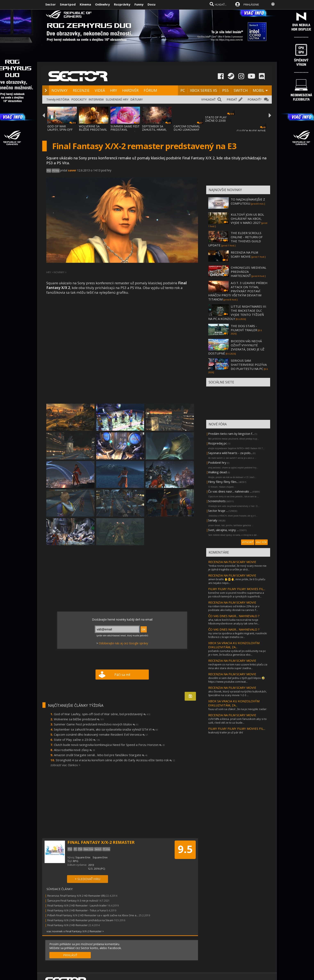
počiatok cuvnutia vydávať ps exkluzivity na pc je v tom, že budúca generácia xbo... (237, 653)
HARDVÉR (130, 90)
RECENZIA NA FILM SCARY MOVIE (244, 254)
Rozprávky (122, 4)
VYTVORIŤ (248, 542)
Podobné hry (217, 462)
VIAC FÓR (261, 542)
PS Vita (56, 171)
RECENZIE (81, 90)
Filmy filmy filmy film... (223, 482)
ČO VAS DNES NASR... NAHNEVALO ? (234, 616)
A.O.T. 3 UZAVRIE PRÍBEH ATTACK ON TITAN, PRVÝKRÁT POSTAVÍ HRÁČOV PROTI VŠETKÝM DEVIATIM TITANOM (238, 291)
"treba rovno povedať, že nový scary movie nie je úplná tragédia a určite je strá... (237, 568)
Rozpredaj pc (218, 443)
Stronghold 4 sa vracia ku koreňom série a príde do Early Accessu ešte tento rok (115, 760)
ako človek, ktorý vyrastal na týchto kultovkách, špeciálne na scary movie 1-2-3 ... (237, 693)
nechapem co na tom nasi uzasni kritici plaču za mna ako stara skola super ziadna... (238, 666)
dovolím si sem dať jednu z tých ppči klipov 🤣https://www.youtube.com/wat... (237, 680)
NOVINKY (60, 90)
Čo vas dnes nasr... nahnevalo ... (230, 491)
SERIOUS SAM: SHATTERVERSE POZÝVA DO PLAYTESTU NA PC (249, 365)
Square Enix (83, 857)
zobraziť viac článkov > (65, 765)
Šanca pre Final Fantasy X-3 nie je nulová (73, 901)
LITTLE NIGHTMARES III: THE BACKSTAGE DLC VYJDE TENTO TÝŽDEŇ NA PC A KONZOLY (237, 313)
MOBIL (259, 90)
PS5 (225, 90)
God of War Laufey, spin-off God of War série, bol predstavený (102, 714)
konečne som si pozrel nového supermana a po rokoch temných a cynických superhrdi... (236, 595)
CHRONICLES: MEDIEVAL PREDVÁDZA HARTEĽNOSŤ (249, 272)
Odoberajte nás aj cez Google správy (123, 643)
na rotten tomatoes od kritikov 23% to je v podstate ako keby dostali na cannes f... (234, 608)
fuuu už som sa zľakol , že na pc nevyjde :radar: (238, 709)
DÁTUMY (137, 99)
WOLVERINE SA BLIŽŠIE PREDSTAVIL (93, 128)
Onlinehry (102, 4)
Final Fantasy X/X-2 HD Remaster (68, 925)
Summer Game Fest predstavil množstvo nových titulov (96, 724)
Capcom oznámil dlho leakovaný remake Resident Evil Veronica (101, 734)
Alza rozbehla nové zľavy (75, 750)
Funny (139, 4)
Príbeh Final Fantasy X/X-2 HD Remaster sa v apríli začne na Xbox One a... (93, 915)
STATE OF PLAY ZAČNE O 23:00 (216, 119)
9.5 (185, 849)
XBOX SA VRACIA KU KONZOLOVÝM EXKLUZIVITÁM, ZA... (234, 645)
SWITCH (241, 90)
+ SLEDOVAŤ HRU (88, 879)
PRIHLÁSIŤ (70, 955)
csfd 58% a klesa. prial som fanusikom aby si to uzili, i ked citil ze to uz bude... (237, 721)
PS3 (49, 171)
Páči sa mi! (122, 675)
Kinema (85, 4)
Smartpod (68, 4)
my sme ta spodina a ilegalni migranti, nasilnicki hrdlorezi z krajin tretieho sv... (238, 635)
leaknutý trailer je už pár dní (226, 732)
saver (72, 170)
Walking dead (217, 472)
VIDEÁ (100, 90)
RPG (76, 861)
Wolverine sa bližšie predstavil (79, 719)
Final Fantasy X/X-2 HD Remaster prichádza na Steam (80, 920)
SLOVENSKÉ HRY (117, 99)
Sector (51, 4)
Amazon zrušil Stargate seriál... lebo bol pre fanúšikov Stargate (101, 755)
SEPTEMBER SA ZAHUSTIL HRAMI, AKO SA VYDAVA (154, 130)
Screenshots (217, 501)
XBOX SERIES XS (204, 90)
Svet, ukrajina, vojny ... (223, 530)
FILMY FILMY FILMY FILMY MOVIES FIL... (237, 589)
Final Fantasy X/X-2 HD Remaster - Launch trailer (77, 905)
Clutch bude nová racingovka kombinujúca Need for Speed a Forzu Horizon (109, 745)
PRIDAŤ (232, 99)
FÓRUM (150, 90)
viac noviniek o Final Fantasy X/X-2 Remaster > (75, 931)
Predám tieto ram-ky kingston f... (231, 434)
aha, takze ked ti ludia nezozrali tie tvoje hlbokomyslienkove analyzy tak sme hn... (234, 622)
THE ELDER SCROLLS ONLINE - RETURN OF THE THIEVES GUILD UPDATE (235, 239)
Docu (151, 4)
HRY (114, 90)
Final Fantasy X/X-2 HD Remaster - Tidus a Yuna (77, 910)
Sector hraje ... (218, 511)
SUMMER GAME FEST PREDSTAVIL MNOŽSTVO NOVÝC (125, 130)
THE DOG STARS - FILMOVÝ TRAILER (244, 328)
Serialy (213, 520)
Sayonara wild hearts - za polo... (230, 453)
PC (183, 90)
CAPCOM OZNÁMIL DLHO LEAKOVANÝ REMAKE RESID (187, 130)
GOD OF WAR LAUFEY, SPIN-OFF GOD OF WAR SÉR (60, 130)
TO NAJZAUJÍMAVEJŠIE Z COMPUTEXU (248, 201)
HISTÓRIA (63, 99)
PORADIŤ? (254, 99)
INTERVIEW (96, 99)
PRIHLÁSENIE (251, 5)
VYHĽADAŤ (208, 99)
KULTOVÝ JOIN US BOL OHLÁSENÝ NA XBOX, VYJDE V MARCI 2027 (247, 219)
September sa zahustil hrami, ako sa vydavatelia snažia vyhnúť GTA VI (106, 729)
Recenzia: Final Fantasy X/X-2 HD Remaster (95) (76, 896)
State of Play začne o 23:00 (77, 740)
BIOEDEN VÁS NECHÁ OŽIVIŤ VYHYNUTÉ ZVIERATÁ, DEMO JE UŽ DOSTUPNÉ (236, 347)
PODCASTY (79, 99)
